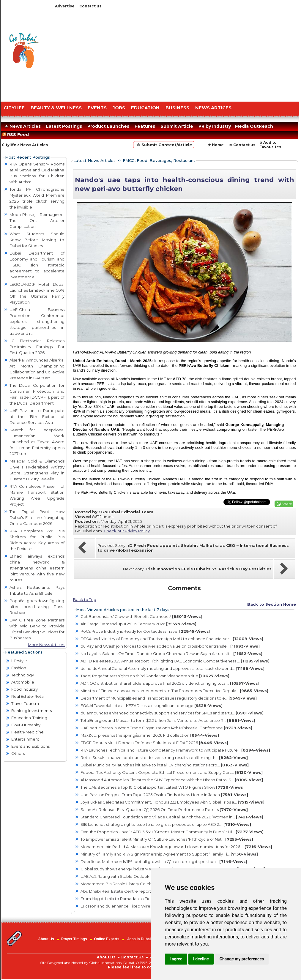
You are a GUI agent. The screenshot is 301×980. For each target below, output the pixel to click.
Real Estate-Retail (28, 696)
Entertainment (25, 739)
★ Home (216, 145)
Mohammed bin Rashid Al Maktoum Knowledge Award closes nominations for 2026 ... (176, 847)
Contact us (90, 6)
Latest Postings (64, 126)
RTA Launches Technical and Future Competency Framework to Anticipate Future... (175, 750)
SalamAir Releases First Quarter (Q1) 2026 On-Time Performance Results (164, 809)
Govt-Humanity (26, 725)
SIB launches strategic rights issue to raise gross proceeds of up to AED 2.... (166, 824)
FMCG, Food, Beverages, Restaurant (159, 160)
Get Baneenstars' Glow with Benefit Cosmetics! (141, 616)
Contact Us (132, 957)
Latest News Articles (94, 160)
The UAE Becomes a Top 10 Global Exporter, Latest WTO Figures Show (163, 787)
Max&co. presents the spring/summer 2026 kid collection (150, 735)
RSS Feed (17, 135)
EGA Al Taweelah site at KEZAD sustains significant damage (152, 706)
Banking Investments (31, 711)
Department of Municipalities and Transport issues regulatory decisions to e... (169, 698)
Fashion (19, 668)
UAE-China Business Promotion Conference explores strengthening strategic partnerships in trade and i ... (37, 321)
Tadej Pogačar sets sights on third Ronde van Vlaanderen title (155, 676)
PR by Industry (215, 126)
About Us (46, 939)
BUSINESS (177, 108)
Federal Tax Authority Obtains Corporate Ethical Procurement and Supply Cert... (172, 772)
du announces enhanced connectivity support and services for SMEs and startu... (172, 713)
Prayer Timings (74, 939)
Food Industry (25, 689)
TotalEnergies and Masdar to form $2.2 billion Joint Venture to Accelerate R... (168, 720)
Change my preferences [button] (242, 959)
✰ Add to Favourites (270, 145)
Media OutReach (254, 126)
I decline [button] (201, 959)
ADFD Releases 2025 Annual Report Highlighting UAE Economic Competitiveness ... (175, 661)
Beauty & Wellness (56, 108)
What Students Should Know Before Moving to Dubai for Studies (37, 240)
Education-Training (29, 718)
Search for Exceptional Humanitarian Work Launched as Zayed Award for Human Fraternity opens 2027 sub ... (37, 442)
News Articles (22, 126)
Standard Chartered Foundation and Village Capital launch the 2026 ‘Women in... (172, 817)
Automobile (23, 682)
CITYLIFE (14, 108)
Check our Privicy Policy (127, 531)
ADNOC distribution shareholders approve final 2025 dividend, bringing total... (170, 683)
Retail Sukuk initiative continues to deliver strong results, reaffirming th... (164, 758)
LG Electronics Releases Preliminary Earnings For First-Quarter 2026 (37, 347)
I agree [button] (176, 959)
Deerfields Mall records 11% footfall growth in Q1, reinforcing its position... (164, 861)
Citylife (9, 145)
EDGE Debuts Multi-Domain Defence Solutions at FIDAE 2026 (154, 743)
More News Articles (47, 645)
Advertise (65, 6)
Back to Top (85, 599)
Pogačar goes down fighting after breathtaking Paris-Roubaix (37, 607)
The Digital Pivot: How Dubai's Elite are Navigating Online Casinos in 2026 (37, 517)
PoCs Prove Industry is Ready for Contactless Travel (145, 631)
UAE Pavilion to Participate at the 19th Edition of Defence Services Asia (37, 416)
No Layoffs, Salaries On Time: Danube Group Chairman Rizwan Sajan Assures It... (171, 654)
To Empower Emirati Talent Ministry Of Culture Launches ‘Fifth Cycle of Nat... (167, 839)
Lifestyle (19, 661)
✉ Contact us (242, 145)
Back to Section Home (272, 604)
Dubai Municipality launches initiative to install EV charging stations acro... (165, 765)
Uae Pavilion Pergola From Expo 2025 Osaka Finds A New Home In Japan (164, 795)
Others (18, 753)
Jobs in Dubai (139, 939)
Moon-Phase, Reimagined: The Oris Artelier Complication (37, 220)
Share (287, 504)
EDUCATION (145, 108)
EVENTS (97, 108)
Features (145, 126)
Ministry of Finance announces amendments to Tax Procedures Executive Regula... (174, 691)
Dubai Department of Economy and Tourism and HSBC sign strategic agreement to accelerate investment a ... (37, 265)
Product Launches (108, 126)
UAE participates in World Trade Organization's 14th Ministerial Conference (166, 728)
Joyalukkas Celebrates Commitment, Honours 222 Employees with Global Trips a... (172, 802)
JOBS (119, 108)
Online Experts (107, 939)
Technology (23, 675)
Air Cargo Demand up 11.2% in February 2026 (138, 624)
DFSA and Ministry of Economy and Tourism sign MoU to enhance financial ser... (172, 639)
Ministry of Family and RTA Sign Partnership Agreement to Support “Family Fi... (169, 854)
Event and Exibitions (30, 746)
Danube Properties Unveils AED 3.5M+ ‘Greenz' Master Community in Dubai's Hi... (172, 832)
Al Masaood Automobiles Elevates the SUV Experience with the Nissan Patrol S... (172, 780)
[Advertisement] (176, 53)
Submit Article (177, 126)
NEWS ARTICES (213, 108)
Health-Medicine (27, 732)
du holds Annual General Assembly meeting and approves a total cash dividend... (172, 668)
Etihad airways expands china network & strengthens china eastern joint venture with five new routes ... (37, 568)
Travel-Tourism (25, 703)
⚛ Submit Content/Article (164, 145)
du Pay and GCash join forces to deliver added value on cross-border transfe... (170, 646)
